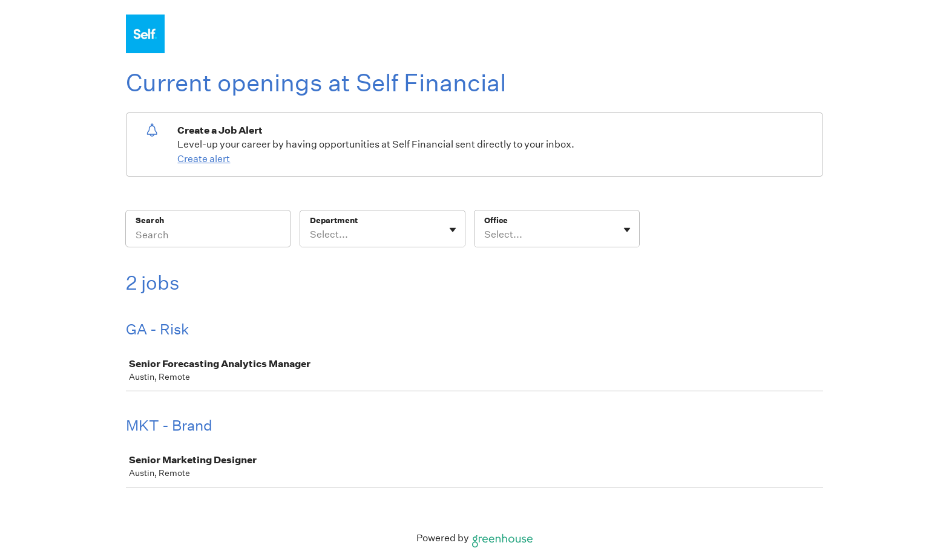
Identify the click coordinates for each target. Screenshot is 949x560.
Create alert (204, 159)
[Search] (208, 236)
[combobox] (311, 235)
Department (334, 220)
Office (496, 220)
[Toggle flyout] (453, 230)
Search (150, 220)
